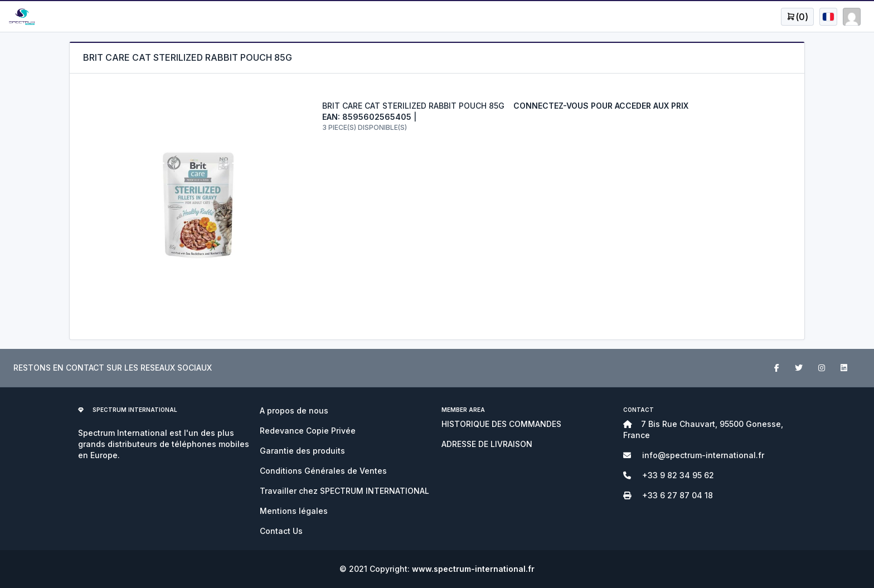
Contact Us (281, 531)
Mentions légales (294, 511)
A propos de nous (294, 410)
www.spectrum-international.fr (473, 569)
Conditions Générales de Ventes (323, 471)
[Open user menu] (797, 17)
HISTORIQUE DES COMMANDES (501, 424)
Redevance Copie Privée (308, 431)
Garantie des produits (302, 451)
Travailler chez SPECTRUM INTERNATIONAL (344, 491)
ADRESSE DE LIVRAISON (487, 444)
